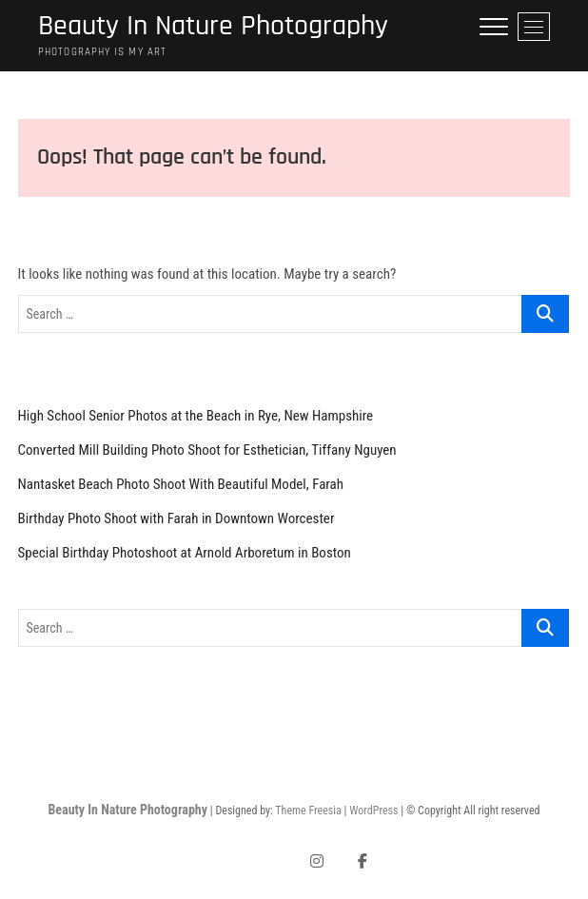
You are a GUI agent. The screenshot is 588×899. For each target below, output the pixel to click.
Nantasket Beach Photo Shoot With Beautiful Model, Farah (181, 484)
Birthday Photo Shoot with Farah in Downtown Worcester (176, 518)
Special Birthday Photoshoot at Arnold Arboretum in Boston (185, 553)
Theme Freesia (308, 811)
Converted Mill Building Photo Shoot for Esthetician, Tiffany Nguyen (207, 450)
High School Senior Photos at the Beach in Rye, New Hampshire (196, 416)
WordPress (373, 811)
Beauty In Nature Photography (213, 26)
